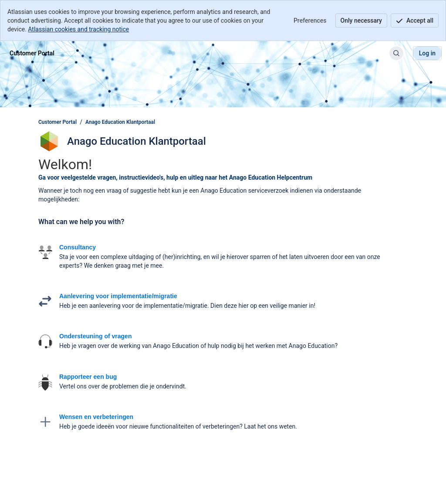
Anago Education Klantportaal (120, 122)
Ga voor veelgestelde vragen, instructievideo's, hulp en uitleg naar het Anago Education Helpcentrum (175, 177)
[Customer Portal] (32, 53)
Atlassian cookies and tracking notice (78, 29)
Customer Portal (57, 122)
